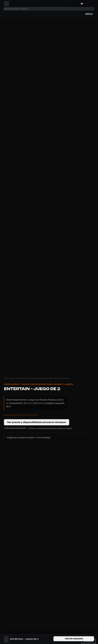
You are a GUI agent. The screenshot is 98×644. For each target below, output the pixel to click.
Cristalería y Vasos (17, 384)
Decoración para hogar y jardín (42, 378)
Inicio (6, 378)
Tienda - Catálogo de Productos (20, 378)
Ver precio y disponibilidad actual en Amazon (37, 422)
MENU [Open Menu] (89, 14)
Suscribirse (88, 641)
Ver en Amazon (74, 639)
